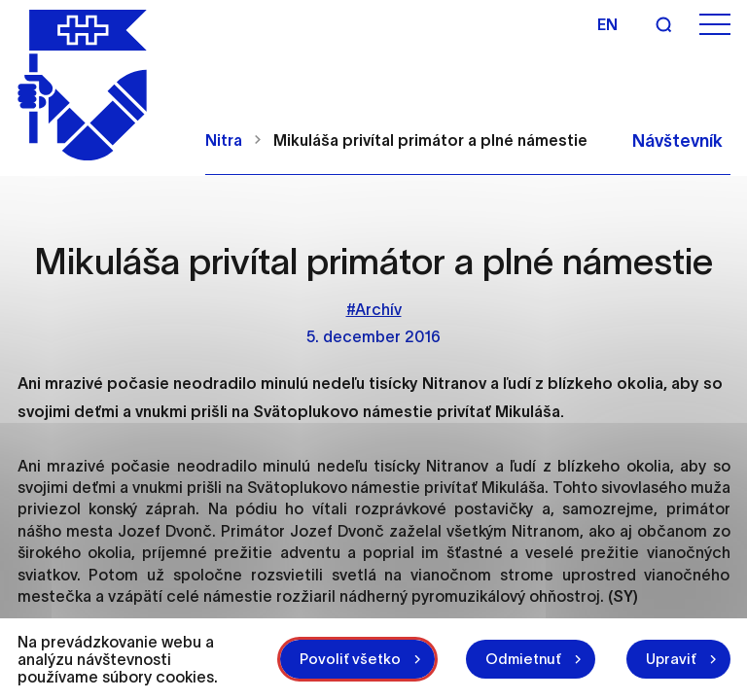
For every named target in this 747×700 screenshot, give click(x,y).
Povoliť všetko (350, 659)
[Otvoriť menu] (715, 25)
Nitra (224, 140)
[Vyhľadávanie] (663, 24)
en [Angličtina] (607, 24)
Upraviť (671, 659)
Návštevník (677, 141)
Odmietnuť (523, 659)
